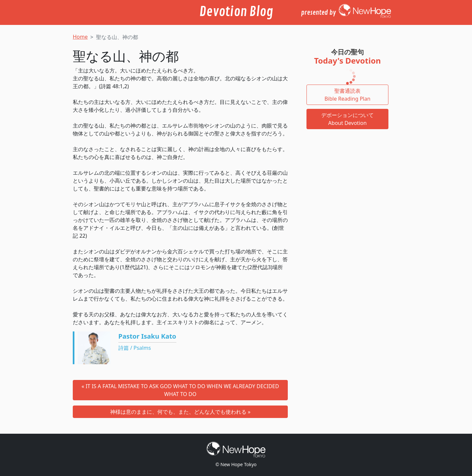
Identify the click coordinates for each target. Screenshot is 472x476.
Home (80, 37)
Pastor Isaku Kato (147, 336)
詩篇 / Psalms (135, 348)
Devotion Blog (236, 12)
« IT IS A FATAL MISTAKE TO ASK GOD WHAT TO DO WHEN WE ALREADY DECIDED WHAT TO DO (180, 390)
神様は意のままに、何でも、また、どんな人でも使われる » (180, 412)
